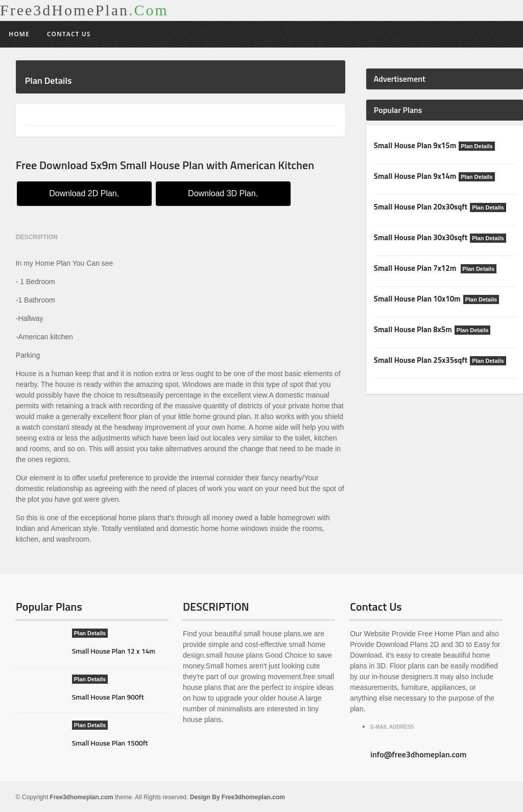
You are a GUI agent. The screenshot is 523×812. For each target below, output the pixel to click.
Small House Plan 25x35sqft (421, 360)
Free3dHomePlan (84, 10)
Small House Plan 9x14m (415, 176)
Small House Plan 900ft (108, 697)
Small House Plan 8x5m (413, 329)
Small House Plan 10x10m (417, 299)
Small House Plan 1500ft (110, 743)
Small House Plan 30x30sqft (421, 237)
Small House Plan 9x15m (415, 145)
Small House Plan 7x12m (416, 268)
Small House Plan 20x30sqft (421, 207)
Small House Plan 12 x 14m (114, 651)
